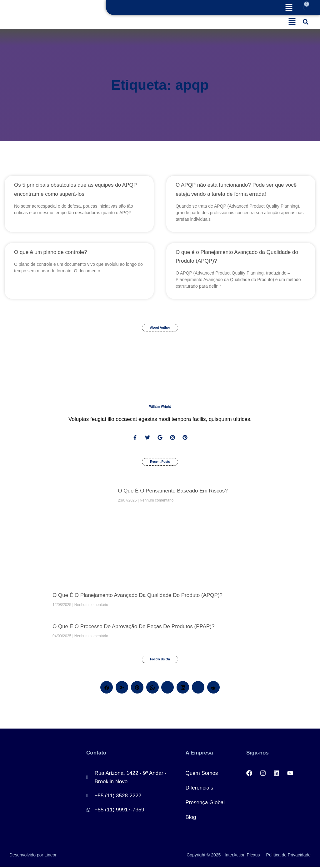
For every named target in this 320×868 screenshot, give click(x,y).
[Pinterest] (137, 689)
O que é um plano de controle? (50, 252)
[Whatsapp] (152, 689)
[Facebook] (107, 689)
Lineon (51, 856)
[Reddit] (213, 689)
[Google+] (122, 689)
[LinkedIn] (183, 689)
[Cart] (305, 8)
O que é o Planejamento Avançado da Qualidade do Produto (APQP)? (137, 596)
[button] (289, 8)
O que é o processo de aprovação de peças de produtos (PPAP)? (133, 628)
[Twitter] (167, 689)
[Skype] (198, 689)
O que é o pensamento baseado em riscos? (173, 492)
